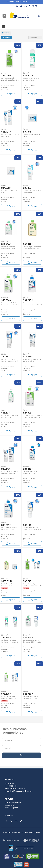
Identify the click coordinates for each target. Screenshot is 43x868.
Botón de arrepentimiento (25, 848)
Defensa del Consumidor (11, 840)
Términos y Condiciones (32, 832)
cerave (6, 33)
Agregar (10, 94)
